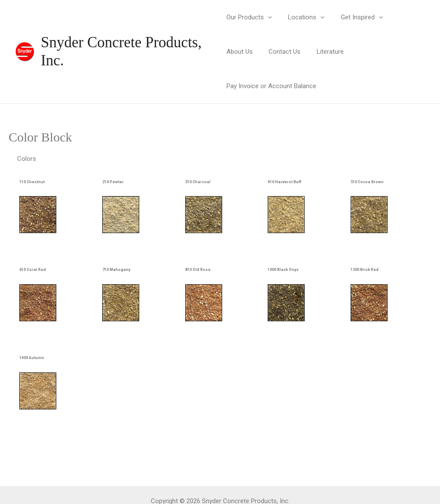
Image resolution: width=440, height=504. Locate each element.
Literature (285, 52)
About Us (402, 17)
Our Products (249, 17)
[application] (268, 17)
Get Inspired (355, 17)
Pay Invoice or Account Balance (356, 52)
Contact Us (242, 52)
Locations (303, 17)
